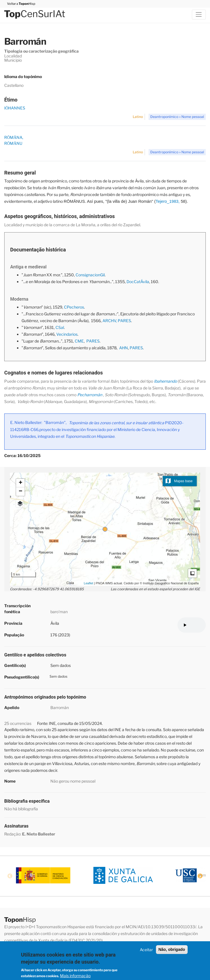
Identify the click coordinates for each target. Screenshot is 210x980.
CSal (60, 327)
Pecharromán (90, 395)
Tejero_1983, (168, 201)
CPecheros (74, 307)
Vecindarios (67, 334)
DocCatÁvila (138, 282)
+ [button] (21, 483)
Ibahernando (165, 381)
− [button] (21, 492)
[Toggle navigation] (199, 15)
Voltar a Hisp (20, 4)
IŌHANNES (15, 108)
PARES (124, 321)
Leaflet (88, 583)
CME (79, 341)
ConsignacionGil (90, 275)
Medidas (192, 573)
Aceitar (146, 950)
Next (200, 876)
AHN (124, 348)
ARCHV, (110, 321)
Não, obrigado (172, 949)
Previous (10, 876)
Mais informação (75, 976)
